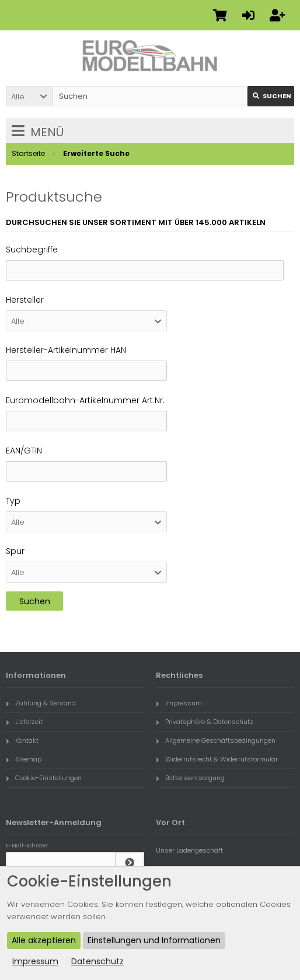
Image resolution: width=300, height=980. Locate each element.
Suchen (35, 601)
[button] (29, 96)
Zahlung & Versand (41, 703)
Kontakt (22, 740)
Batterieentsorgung (190, 778)
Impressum (179, 703)
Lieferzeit (24, 722)
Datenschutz (97, 961)
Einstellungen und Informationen (154, 940)
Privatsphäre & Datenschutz (205, 722)
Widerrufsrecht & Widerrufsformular (217, 759)
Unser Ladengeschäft (189, 850)
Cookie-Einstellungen (44, 778)
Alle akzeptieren (44, 940)
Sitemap (24, 759)
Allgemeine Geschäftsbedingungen (216, 740)
